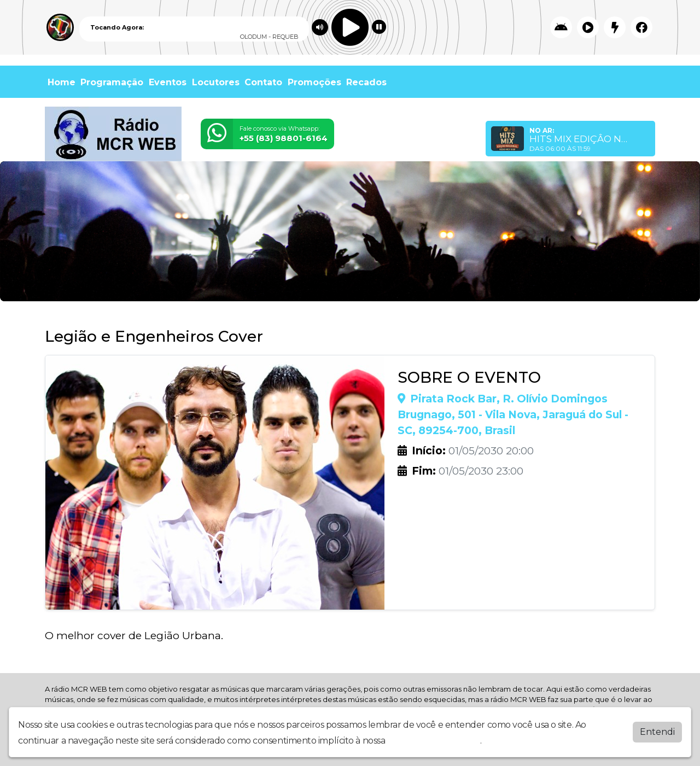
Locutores (216, 82)
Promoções (314, 82)
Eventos (168, 82)
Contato (263, 82)
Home (62, 82)
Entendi (657, 732)
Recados (366, 82)
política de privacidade (434, 741)
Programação (112, 82)
